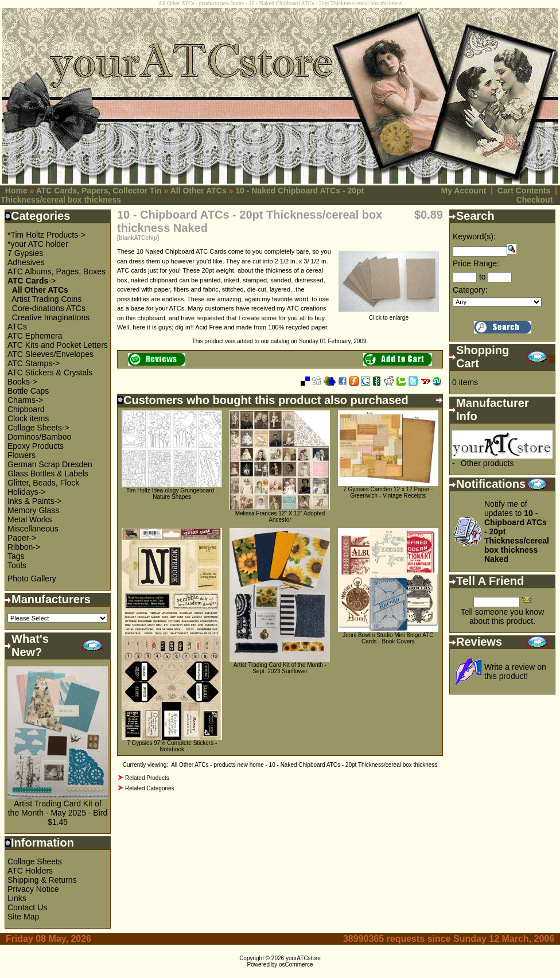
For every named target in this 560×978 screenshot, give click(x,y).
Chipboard (26, 409)
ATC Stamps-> (34, 363)
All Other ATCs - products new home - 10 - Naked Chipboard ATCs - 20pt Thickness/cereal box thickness (304, 765)
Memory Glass (33, 510)
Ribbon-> (24, 547)
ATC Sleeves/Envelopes (50, 354)
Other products (487, 463)
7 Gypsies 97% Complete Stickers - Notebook (172, 746)
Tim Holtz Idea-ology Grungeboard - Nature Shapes (172, 494)
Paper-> (22, 538)
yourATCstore (303, 958)
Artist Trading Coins (46, 299)
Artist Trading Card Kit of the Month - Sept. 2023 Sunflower (280, 668)
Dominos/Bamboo (39, 437)
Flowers (22, 455)
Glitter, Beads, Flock (43, 483)
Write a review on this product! (515, 672)
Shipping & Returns (42, 880)
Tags (16, 556)
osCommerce (296, 965)
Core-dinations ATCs (49, 308)
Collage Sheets (35, 861)
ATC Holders (30, 871)
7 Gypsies (25, 253)
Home (16, 191)
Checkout (535, 200)
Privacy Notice (33, 889)
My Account (464, 191)
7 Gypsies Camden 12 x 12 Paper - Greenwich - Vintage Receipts (388, 492)
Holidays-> (27, 492)
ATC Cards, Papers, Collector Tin (99, 191)
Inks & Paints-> (35, 501)
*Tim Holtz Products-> (46, 235)
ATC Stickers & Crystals (50, 372)
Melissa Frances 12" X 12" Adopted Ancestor (280, 517)
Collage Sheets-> (38, 428)
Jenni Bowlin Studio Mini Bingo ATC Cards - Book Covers (388, 638)
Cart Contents (524, 191)
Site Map (23, 917)
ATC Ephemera (35, 336)
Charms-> (25, 400)
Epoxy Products (36, 446)
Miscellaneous (33, 529)
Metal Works (30, 519)
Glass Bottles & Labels (48, 474)
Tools (17, 565)
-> (32, 281)
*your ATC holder (38, 244)
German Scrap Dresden (50, 464)
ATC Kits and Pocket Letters (58, 345)
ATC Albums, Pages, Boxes (57, 271)
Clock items (28, 418)
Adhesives (26, 262)
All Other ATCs (199, 191)
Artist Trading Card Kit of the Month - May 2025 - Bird (58, 808)
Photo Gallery (32, 579)
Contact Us (27, 907)
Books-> (22, 382)
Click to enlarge (389, 315)
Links (17, 898)
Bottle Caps (28, 391)
